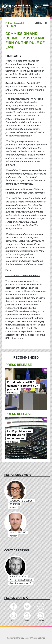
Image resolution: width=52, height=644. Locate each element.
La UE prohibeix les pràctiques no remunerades (19, 435)
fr (45, 23)
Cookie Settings (38, 638)
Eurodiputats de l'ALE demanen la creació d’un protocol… (23, 386)
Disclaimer (11, 638)
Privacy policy (24, 638)
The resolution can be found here (23, 276)
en (36, 23)
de (41, 23)
